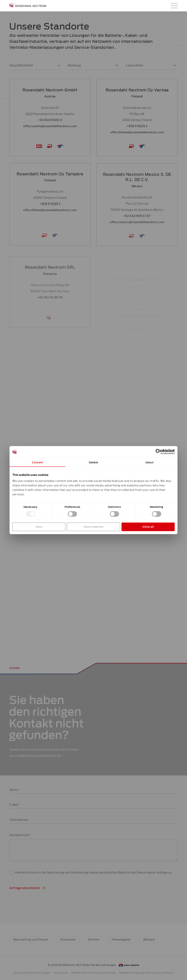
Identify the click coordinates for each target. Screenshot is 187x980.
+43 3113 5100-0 (50, 120)
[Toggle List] (58, 65)
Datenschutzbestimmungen (32, 973)
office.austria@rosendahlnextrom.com (50, 126)
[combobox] (32, 65)
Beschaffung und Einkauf (31, 940)
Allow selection (93, 527)
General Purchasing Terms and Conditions (146, 973)
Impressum (61, 973)
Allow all (148, 527)
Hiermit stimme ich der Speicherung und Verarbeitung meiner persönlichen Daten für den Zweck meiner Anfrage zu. (94, 876)
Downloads (68, 940)
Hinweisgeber (121, 940)
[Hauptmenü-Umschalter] (174, 6)
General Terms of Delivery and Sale (93, 973)
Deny (39, 527)
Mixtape (149, 940)
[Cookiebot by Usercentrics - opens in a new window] (158, 452)
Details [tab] (94, 462)
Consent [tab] (38, 462)
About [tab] (150, 462)
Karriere (94, 940)
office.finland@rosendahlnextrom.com (137, 132)
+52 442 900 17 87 (137, 231)
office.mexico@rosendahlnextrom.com (137, 237)
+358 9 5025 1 (137, 126)
